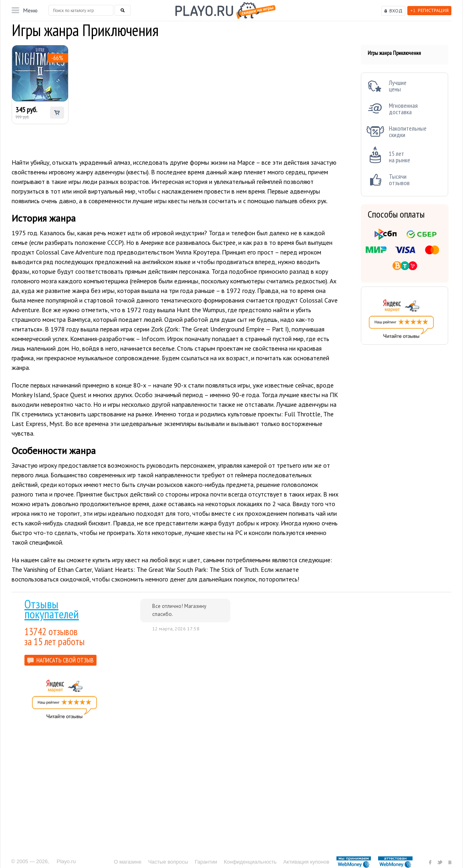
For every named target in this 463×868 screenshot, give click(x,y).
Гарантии (206, 862)
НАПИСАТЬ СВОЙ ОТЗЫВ (65, 660)
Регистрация (429, 10)
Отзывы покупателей (52, 609)
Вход (396, 11)
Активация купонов (306, 862)
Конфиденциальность (250, 862)
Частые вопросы (168, 862)
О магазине (128, 862)
